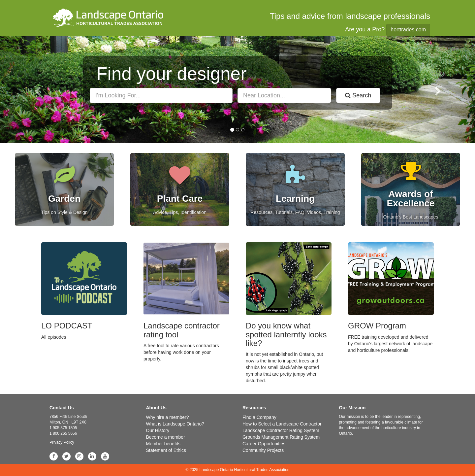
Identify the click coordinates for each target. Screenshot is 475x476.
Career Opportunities (264, 444)
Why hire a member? (168, 417)
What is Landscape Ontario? (175, 424)
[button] (36, 90)
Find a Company (259, 417)
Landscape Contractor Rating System (281, 430)
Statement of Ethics (166, 450)
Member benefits (163, 444)
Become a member (166, 437)
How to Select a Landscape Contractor (282, 424)
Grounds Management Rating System (281, 437)
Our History (158, 430)
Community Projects (263, 450)
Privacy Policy (62, 442)
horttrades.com (408, 30)
